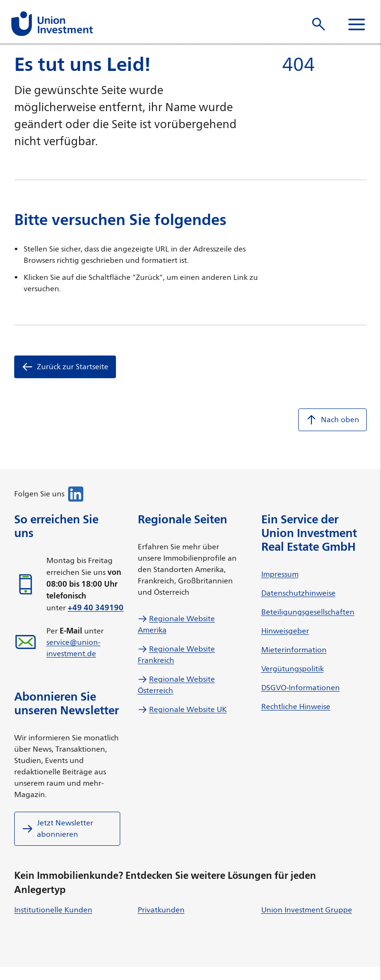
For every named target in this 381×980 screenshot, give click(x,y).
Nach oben (332, 420)
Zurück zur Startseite (65, 367)
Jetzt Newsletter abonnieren (58, 828)
